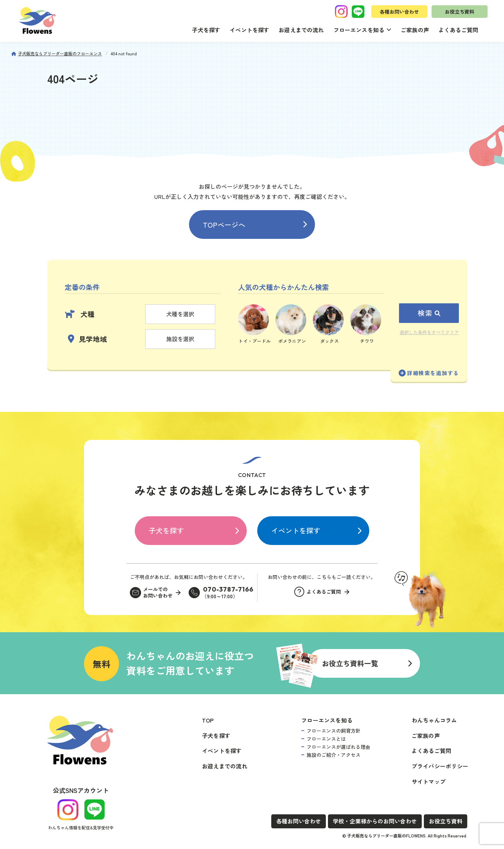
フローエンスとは (326, 739)
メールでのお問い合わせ (158, 592)
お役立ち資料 (460, 12)
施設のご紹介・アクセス (334, 755)
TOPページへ (224, 225)
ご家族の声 (415, 30)
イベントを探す (249, 30)
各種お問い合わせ (399, 12)
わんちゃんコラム (434, 720)
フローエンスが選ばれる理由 (338, 747)
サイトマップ (429, 781)
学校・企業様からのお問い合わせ (375, 821)
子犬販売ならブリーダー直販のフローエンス (60, 53)
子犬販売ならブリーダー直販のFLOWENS (386, 836)
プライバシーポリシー (440, 766)
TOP (208, 720)
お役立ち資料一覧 (350, 663)
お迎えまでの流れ (301, 30)
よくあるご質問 (458, 30)
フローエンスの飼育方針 (334, 731)
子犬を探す (206, 30)
